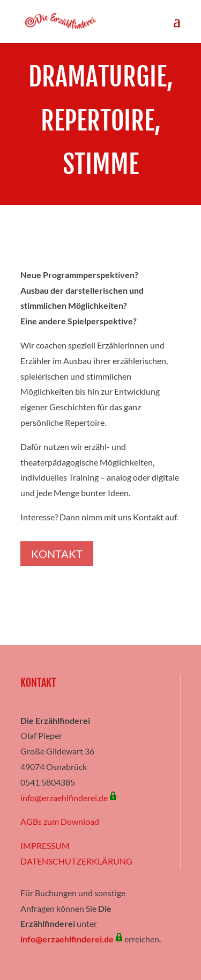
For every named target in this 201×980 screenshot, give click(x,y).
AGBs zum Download (60, 821)
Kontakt (57, 554)
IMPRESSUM (45, 845)
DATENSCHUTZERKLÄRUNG (76, 861)
